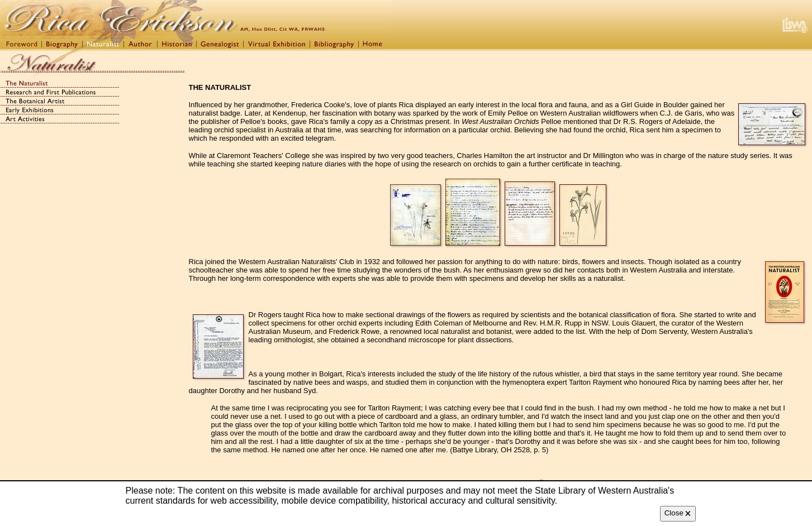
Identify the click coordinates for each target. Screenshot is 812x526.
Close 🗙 (678, 513)
